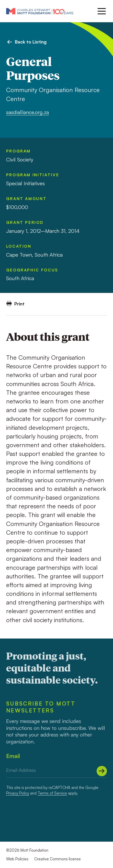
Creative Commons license (58, 859)
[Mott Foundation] (40, 11)
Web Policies (17, 859)
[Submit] (102, 771)
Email (13, 756)
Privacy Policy (18, 793)
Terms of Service (52, 793)
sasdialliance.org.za (27, 112)
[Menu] (101, 11)
